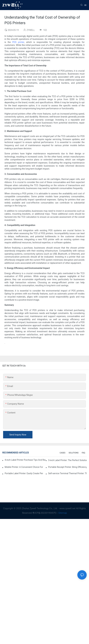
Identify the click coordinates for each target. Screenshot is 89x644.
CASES (63, 453)
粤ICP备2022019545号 (44, 513)
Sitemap (62, 513)
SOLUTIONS (74, 453)
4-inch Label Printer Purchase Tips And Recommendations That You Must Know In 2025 (25, 460)
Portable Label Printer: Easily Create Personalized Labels (24, 473)
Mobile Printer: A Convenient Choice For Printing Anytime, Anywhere (24, 467)
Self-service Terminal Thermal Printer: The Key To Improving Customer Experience (67, 473)
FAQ (83, 453)
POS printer (18, 42)
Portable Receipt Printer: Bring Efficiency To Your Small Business (67, 467)
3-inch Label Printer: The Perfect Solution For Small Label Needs (67, 460)
